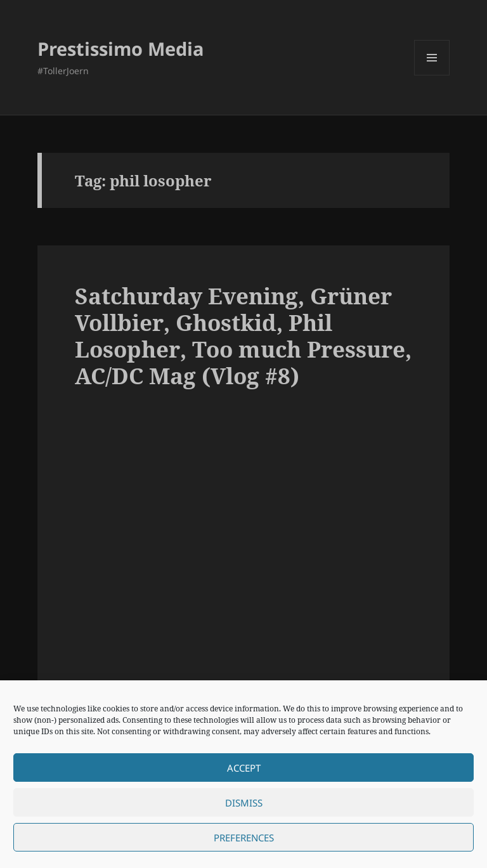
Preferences (244, 838)
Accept (244, 768)
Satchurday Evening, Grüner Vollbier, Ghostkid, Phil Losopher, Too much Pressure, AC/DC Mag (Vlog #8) (243, 336)
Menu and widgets (432, 75)
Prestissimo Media (121, 49)
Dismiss (244, 803)
